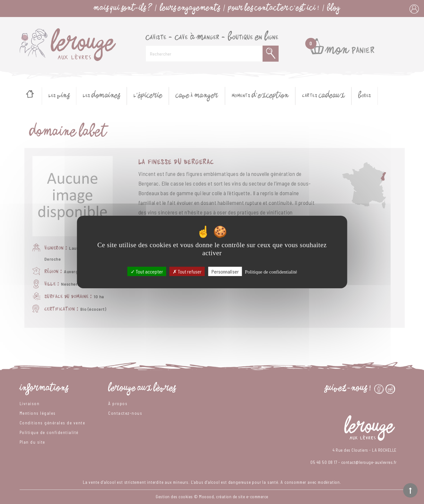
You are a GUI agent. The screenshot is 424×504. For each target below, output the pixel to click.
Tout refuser (187, 271)
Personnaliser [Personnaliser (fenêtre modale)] (225, 271)
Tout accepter (147, 271)
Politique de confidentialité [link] (271, 272)
